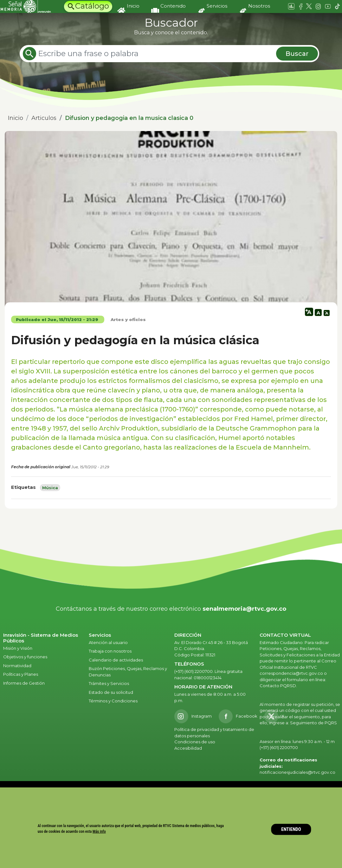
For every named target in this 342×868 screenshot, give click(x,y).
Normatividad (17, 666)
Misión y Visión (18, 648)
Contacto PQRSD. (278, 686)
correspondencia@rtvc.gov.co (291, 673)
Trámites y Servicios (109, 683)
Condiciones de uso (195, 742)
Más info (99, 832)
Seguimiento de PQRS (313, 723)
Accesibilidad (189, 748)
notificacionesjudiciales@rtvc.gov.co (297, 772)
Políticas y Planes (21, 674)
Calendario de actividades (116, 660)
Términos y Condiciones (113, 701)
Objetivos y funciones (25, 657)
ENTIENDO (291, 829)
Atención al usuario (109, 642)
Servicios (217, 6)
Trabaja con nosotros (110, 651)
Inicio (133, 6)
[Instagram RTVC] (193, 716)
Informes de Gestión (24, 683)
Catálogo (92, 6)
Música (50, 488)
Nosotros (259, 6)
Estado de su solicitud (111, 692)
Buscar (297, 54)
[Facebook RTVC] (238, 716)
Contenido (173, 6)
